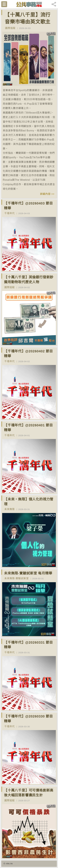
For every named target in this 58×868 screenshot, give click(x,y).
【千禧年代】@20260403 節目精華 (28, 206)
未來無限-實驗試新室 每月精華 (28, 573)
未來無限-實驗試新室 (16, 578)
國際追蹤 (10, 28)
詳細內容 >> (47, 194)
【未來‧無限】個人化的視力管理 (29, 502)
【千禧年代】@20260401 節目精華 (28, 428)
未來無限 (10, 509)
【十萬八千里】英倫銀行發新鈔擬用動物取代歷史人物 (29, 280)
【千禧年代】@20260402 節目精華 (28, 354)
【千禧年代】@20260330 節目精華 (28, 719)
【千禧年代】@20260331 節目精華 (28, 645)
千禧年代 (10, 213)
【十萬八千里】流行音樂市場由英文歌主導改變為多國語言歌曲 (28, 25)
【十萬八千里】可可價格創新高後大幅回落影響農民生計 (29, 793)
